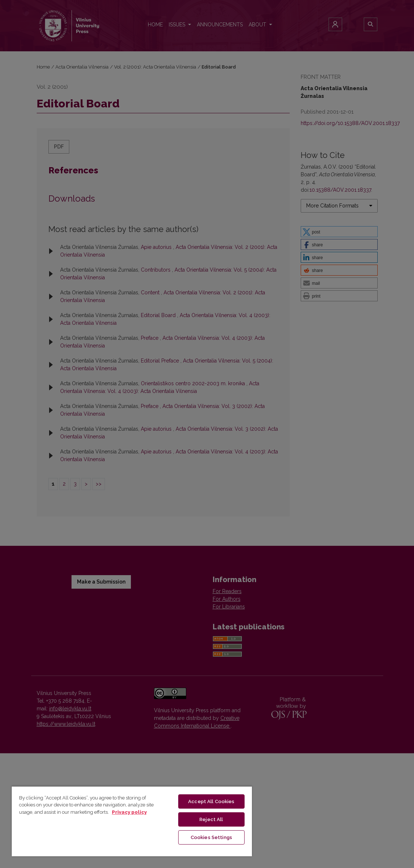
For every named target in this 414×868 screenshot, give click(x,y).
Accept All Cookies (211, 801)
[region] (132, 821)
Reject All (211, 819)
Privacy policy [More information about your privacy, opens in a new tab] (129, 812)
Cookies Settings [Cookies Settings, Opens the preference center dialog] (211, 837)
